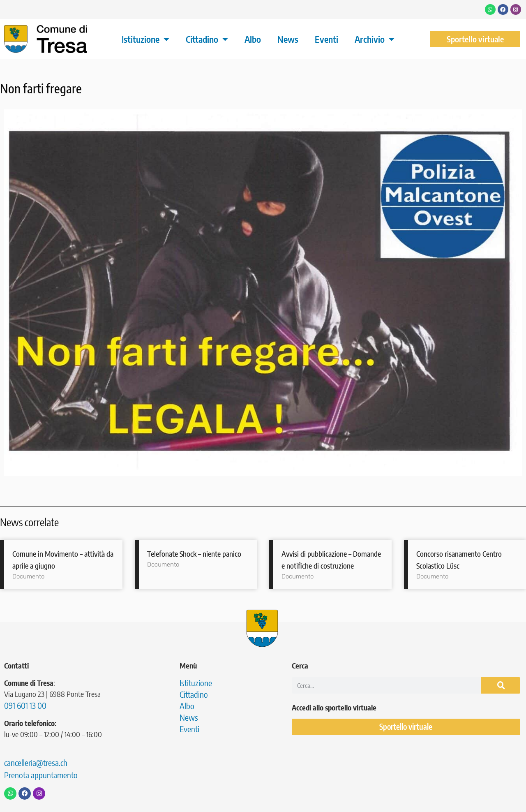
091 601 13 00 (25, 705)
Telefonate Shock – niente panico (194, 554)
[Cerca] (501, 685)
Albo (253, 39)
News (288, 39)
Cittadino (207, 39)
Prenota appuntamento (41, 775)
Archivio (375, 39)
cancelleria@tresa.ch (36, 762)
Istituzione (145, 39)
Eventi (326, 39)
